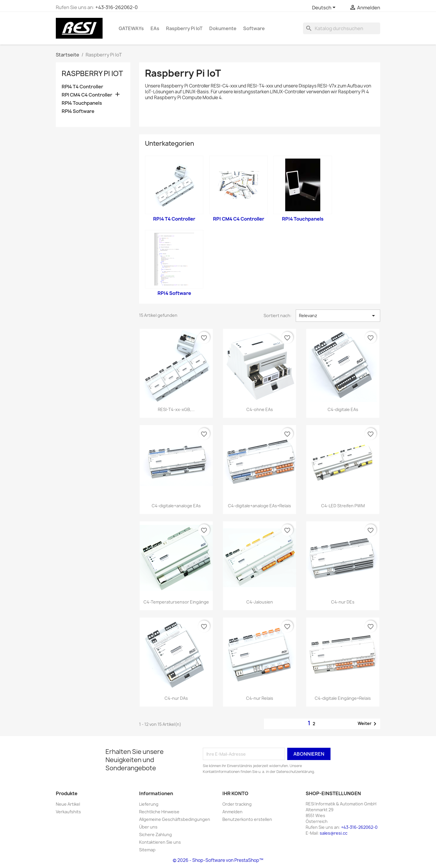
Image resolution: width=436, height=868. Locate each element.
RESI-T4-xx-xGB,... (176, 409)
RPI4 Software (78, 111)
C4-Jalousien (260, 602)
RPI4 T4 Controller (82, 87)
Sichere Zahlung (155, 835)
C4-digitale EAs (343, 409)
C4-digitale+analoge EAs (176, 506)
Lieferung (149, 804)
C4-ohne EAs (260, 409)
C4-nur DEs (343, 602)
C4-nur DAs (176, 698)
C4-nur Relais (260, 698)
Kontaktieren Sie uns (160, 842)
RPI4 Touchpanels (82, 103)
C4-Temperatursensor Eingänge (176, 602)
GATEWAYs (131, 28)
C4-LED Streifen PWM (343, 506)
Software (254, 28)
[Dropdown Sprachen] (325, 8)
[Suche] (342, 28)
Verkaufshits (68, 812)
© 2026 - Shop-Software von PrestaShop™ (218, 860)
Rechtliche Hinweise (159, 812)
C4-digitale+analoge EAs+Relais (259, 506)
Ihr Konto (235, 793)
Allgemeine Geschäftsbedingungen (175, 819)
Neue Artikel (68, 804)
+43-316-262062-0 (116, 7)
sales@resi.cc (334, 833)
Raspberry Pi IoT (184, 28)
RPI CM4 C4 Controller (87, 95)
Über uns (148, 827)
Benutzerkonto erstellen (247, 819)
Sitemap (147, 850)
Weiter (368, 724)
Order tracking (237, 804)
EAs (155, 28)
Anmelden (232, 812)
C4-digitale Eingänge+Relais (343, 698)
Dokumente (223, 28)
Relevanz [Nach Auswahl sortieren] (338, 316)
